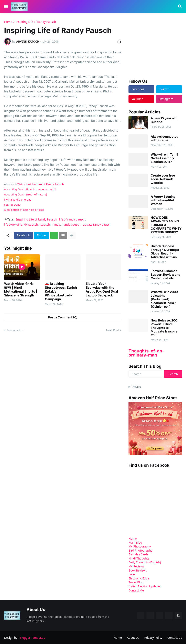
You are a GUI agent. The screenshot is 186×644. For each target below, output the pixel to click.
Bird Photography (140, 550)
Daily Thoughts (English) (145, 562)
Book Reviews (138, 570)
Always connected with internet (165, 138)
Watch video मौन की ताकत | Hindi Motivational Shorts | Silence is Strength (21, 290)
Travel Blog (136, 582)
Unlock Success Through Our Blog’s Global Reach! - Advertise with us (165, 252)
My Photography (140, 546)
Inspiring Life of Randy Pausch (36, 22)
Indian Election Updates (144, 586)
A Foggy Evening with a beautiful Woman (163, 200)
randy (56, 224)
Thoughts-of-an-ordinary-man (146, 353)
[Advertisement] (157, 46)
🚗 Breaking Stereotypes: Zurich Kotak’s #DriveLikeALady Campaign (61, 292)
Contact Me (136, 590)
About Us (133, 638)
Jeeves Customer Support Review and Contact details (166, 275)
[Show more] (72, 235)
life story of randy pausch (21, 224)
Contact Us (175, 638)
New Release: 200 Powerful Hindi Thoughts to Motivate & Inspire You (164, 328)
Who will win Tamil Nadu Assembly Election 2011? (164, 158)
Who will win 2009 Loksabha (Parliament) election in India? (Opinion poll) (164, 299)
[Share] (118, 41)
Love (132, 574)
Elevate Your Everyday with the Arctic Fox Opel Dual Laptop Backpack (102, 290)
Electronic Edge (139, 578)
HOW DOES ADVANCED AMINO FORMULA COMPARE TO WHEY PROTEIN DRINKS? (166, 225)
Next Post (112, 330)
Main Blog (135, 543)
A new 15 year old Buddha (164, 120)
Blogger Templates (32, 638)
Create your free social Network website (163, 179)
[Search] (181, 7)
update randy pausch (97, 224)
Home (8, 22)
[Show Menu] (6, 7)
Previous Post (15, 330)
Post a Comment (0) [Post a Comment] (63, 317)
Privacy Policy (153, 638)
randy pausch (71, 224)
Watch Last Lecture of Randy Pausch (41, 184)
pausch (45, 224)
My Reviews (136, 566)
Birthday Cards (138, 554)
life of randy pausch (72, 219)
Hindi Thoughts (139, 558)
